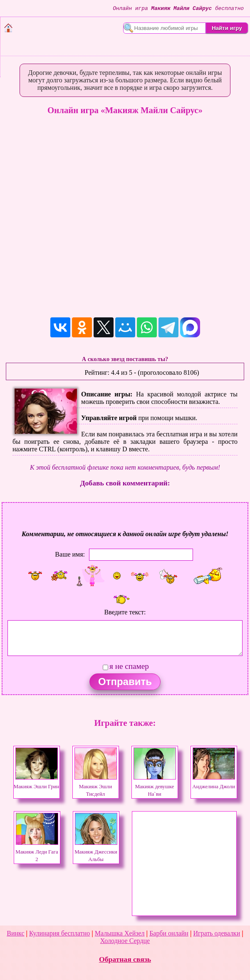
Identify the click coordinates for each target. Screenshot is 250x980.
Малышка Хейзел (120, 933)
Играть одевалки (217, 933)
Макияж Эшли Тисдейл (96, 787)
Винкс (15, 933)
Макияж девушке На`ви (155, 787)
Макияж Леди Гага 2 (37, 852)
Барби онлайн (169, 933)
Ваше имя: (70, 554)
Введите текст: (125, 612)
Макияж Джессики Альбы (96, 852)
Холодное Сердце (125, 941)
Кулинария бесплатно (59, 933)
